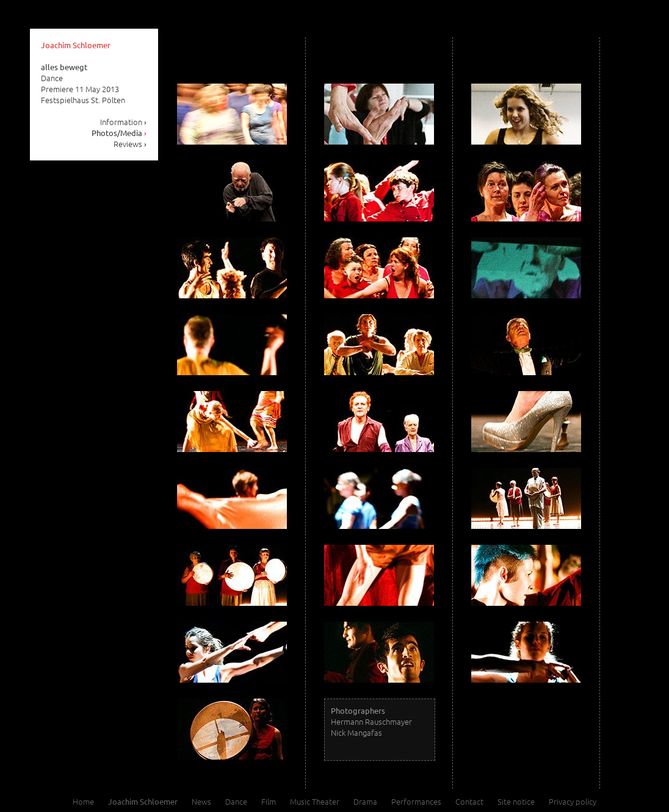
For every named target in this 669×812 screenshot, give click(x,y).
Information (124, 122)
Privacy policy (573, 801)
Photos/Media (119, 133)
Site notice (516, 801)
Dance (236, 801)
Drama (365, 801)
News (201, 801)
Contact (469, 801)
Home (83, 801)
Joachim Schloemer (76, 45)
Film (269, 801)
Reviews (130, 144)
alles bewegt (64, 67)
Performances (416, 801)
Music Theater (315, 801)
